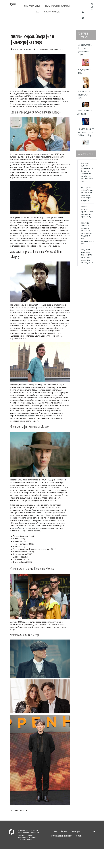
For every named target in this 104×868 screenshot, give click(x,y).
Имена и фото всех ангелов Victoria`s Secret (85, 95)
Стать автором (75, 831)
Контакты (79, 836)
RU (92, 4)
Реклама (64, 831)
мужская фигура (27, 416)
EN (92, 9)
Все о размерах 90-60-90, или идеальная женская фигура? (85, 50)
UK (92, 7)
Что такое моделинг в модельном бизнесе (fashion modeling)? (86, 132)
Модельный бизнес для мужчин (85, 112)
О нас (55, 831)
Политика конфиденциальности (62, 836)
